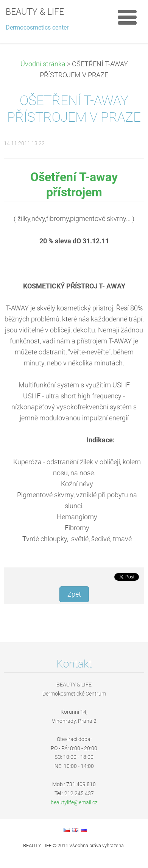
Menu (127, 17)
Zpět (74, 594)
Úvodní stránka (43, 64)
